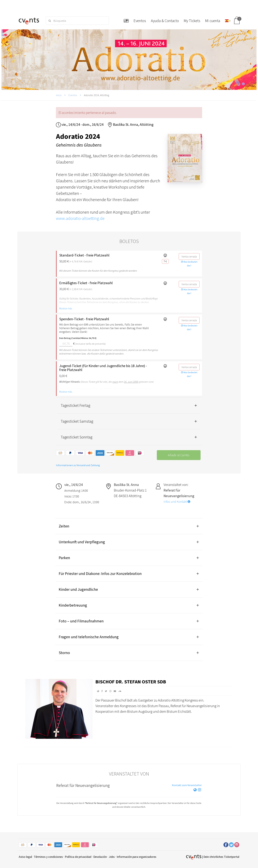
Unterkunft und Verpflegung (82, 542)
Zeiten (64, 526)
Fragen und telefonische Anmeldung (89, 637)
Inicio (59, 95)
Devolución (100, 857)
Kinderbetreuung (73, 605)
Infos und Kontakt (177, 502)
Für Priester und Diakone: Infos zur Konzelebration (100, 574)
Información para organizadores (136, 857)
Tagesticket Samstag (77, 421)
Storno (64, 653)
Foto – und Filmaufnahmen (81, 621)
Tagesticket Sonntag (77, 437)
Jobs (112, 857)
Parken (64, 558)
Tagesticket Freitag (75, 405)
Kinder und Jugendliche (78, 589)
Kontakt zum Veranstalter (187, 785)
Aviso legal (25, 857)
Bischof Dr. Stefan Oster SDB (131, 682)
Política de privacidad (78, 857)
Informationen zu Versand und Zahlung (78, 465)
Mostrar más (66, 308)
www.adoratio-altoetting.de (80, 218)
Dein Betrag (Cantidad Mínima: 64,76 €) (78, 338)
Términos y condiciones (48, 857)
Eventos (73, 95)
